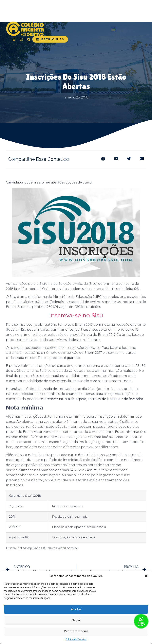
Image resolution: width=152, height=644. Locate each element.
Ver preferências (76, 631)
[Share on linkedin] (116, 159)
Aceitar (76, 609)
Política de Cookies (76, 639)
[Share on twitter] (129, 159)
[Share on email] (142, 159)
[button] (146, 576)
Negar (76, 620)
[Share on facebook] (103, 159)
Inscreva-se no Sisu (76, 315)
